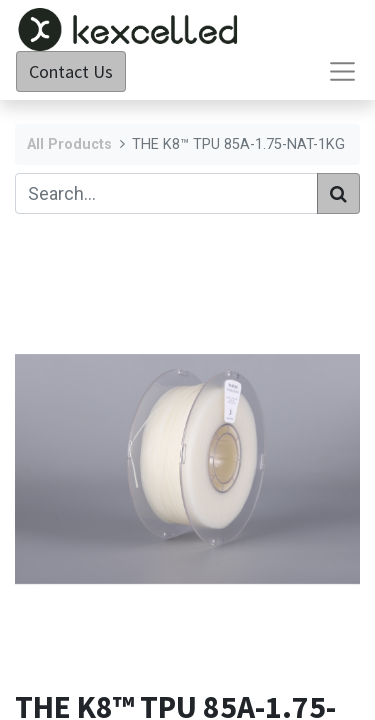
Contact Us (71, 71)
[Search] (338, 193)
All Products (69, 144)
